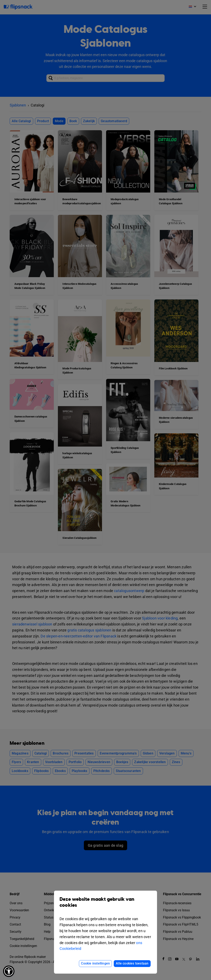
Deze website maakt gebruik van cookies (105, 905)
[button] (9, 971)
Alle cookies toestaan (132, 963)
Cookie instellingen (95, 963)
